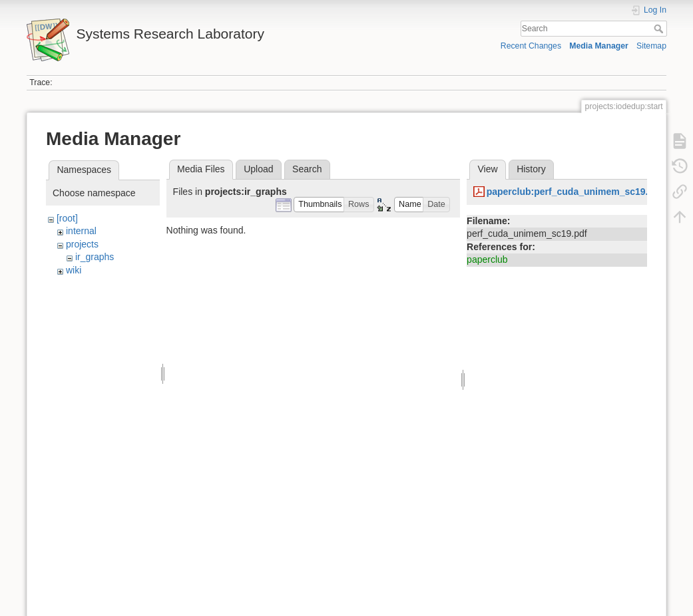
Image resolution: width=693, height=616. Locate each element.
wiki (74, 270)
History (531, 169)
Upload (258, 169)
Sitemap (651, 46)
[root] (67, 218)
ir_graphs (95, 257)
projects (82, 244)
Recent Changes (531, 46)
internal (81, 231)
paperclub (487, 259)
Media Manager (599, 46)
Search (660, 29)
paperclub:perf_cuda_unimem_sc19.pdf (575, 192)
